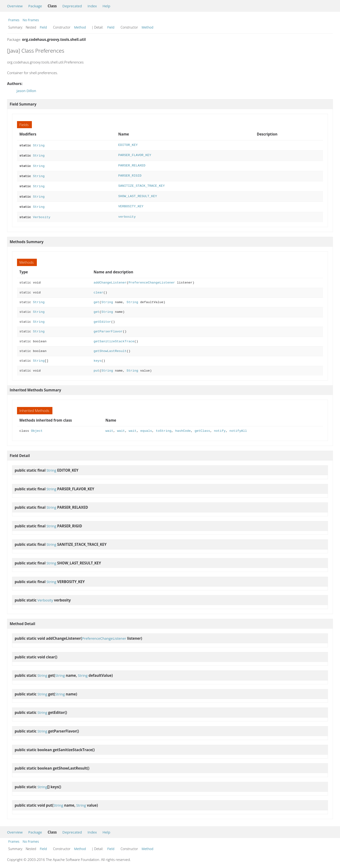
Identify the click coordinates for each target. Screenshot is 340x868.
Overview (15, 6)
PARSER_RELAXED (132, 165)
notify (220, 427)
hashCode (183, 427)
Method (80, 27)
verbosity (127, 214)
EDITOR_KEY (128, 145)
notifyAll (238, 427)
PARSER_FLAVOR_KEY (135, 155)
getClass (202, 427)
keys (97, 357)
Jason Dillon (26, 91)
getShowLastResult (110, 347)
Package (35, 6)
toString (164, 427)
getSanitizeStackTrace (114, 338)
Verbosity (42, 214)
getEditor (102, 318)
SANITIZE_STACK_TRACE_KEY (142, 184)
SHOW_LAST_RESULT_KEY (138, 194)
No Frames (31, 20)
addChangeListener (110, 279)
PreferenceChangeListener (152, 279)
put (96, 367)
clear (98, 289)
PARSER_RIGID (130, 174)
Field (43, 27)
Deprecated (72, 6)
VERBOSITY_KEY (131, 204)
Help (106, 6)
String (39, 145)
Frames (14, 20)
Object (37, 427)
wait (109, 427)
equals (146, 427)
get (96, 299)
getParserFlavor (108, 328)
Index (92, 6)
